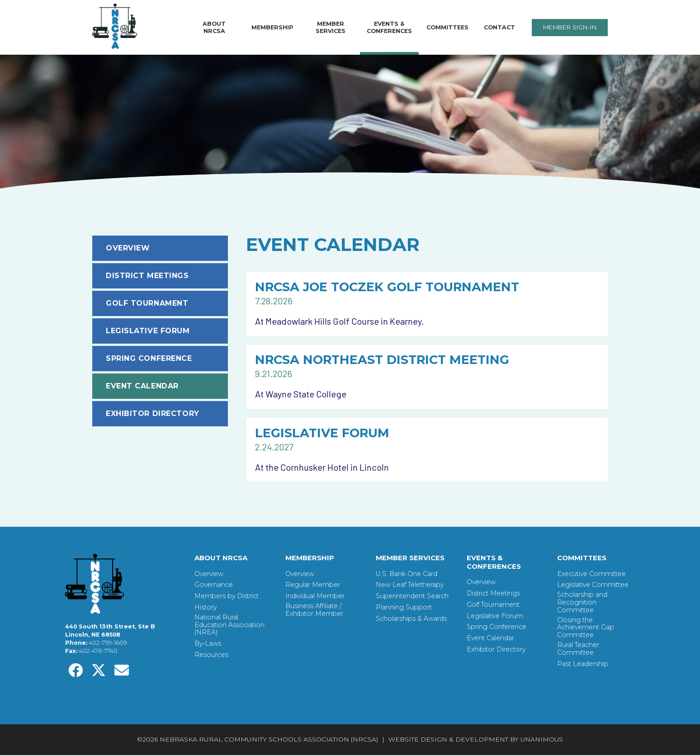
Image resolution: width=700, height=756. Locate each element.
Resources (211, 656)
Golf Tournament (147, 303)
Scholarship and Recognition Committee (582, 604)
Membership (272, 27)
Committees (447, 27)
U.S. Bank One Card (407, 575)
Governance (214, 586)
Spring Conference (149, 358)
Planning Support (404, 608)
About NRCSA (214, 27)
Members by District (227, 598)
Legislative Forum (148, 331)
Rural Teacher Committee (578, 650)
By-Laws (208, 645)
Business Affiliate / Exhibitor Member (314, 611)
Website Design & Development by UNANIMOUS (476, 741)
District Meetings (147, 276)
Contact (499, 27)
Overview (128, 248)
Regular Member (313, 586)
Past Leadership (583, 665)
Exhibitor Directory (153, 413)
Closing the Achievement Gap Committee (586, 628)
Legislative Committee (593, 586)
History (206, 608)
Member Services (331, 27)
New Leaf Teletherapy (410, 586)
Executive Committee (591, 575)
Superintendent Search (412, 598)
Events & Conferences (389, 27)
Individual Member (315, 598)
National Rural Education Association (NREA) (229, 626)
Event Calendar (142, 386)
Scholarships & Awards (411, 620)
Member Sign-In (570, 27)
